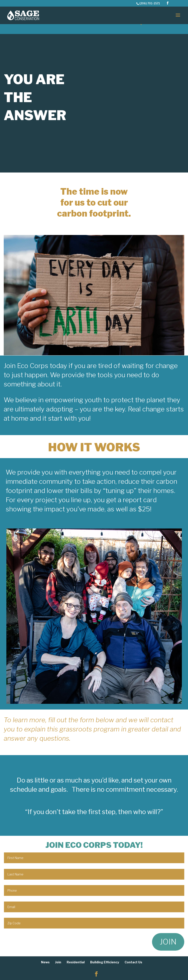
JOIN (168, 942)
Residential (76, 962)
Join (58, 962)
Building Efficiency (105, 962)
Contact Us (133, 962)
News (45, 962)
